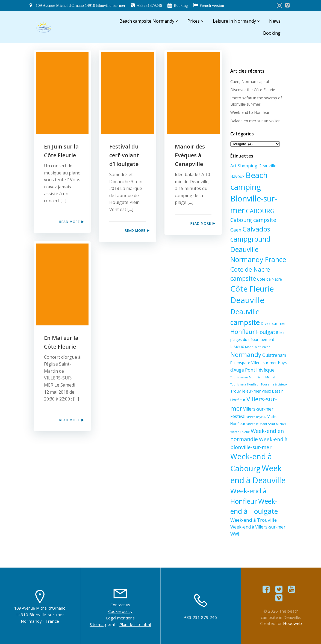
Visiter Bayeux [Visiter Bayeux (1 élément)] (256, 417)
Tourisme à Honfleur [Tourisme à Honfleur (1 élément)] (245, 384)
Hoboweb (292, 623)
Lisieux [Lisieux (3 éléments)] (237, 346)
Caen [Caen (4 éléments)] (236, 230)
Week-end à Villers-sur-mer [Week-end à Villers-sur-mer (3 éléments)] (258, 527)
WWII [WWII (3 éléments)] (235, 534)
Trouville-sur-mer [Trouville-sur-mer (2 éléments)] (245, 391)
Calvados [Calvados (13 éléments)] (256, 229)
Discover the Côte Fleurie (253, 90)
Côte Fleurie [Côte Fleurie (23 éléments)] (252, 289)
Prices (196, 21)
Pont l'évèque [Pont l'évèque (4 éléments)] (260, 370)
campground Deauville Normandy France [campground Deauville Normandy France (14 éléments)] (258, 249)
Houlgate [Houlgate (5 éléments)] (267, 332)
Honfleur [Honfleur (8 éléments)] (243, 332)
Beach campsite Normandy (149, 21)
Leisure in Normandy (237, 21)
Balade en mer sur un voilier (255, 121)
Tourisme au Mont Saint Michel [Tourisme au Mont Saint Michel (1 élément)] (253, 377)
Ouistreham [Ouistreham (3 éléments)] (274, 355)
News (275, 21)
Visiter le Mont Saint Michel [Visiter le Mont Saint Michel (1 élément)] (266, 424)
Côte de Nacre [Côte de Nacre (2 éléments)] (270, 279)
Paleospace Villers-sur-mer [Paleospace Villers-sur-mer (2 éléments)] (254, 363)
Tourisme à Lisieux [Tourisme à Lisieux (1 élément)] (274, 384)
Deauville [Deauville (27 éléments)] (247, 300)
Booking (272, 33)
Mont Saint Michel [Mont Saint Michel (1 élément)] (258, 347)
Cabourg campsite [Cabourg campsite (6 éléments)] (253, 220)
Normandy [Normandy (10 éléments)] (246, 354)
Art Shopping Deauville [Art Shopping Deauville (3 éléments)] (253, 166)
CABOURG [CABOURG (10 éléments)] (260, 211)
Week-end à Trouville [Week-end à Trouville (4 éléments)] (254, 520)
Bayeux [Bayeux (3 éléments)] (237, 176)
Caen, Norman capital (250, 81)
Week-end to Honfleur (250, 112)
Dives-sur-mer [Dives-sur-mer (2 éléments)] (273, 323)
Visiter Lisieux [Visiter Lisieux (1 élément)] (240, 432)
